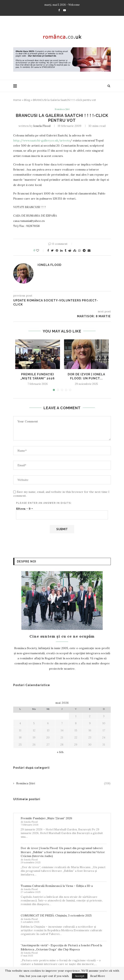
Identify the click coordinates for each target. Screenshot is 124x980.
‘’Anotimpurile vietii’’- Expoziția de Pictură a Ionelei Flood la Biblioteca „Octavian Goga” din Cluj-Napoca (61, 948)
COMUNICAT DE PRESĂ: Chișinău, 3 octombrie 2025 (56, 916)
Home (17, 100)
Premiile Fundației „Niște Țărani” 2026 (46, 819)
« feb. (60, 752)
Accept (80, 976)
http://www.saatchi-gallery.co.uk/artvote (42, 141)
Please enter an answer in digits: (44, 503)
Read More (98, 976)
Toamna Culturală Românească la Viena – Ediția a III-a (57, 886)
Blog (27, 100)
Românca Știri (62, 110)
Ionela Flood (42, 126)
